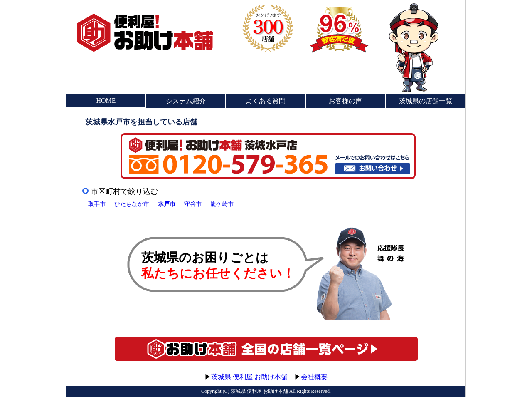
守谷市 (193, 204)
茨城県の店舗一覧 (426, 101)
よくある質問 (266, 101)
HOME (106, 100)
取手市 (97, 204)
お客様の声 (345, 101)
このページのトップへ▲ (426, 369)
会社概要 (314, 377)
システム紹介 (186, 101)
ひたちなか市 (132, 204)
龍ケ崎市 (222, 204)
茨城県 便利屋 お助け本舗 (249, 377)
